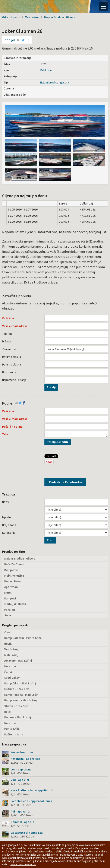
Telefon (7, 334)
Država (6, 341)
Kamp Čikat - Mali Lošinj (20, 683)
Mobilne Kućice (14, 576)
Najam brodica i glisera (55, 82)
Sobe (8, 615)
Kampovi (10, 598)
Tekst (6, 434)
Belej (7, 712)
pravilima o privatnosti (23, 864)
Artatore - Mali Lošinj (18, 660)
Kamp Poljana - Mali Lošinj (22, 695)
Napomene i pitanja (14, 380)
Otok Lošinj (18, 6)
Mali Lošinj (11, 655)
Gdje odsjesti (11, 17)
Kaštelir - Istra (14, 734)
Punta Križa (12, 729)
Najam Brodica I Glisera (60, 17)
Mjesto (7, 517)
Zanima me (9, 349)
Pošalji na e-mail (13, 427)
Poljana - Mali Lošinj (18, 717)
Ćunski (9, 672)
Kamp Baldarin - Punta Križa (23, 638)
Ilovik (8, 644)
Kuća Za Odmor (14, 564)
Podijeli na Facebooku (65, 482)
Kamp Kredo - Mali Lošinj (21, 700)
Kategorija (9, 533)
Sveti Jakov (12, 678)
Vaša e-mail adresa (15, 326)
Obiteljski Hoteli (15, 604)
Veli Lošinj (32, 17)
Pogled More (12, 581)
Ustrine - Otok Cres (17, 689)
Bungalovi (11, 570)
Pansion (10, 610)
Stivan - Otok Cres (16, 706)
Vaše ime (8, 318)
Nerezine (10, 666)
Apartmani (11, 587)
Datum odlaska (12, 364)
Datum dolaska (12, 357)
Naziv (6, 502)
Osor (7, 632)
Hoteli (8, 593)
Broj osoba (9, 372)
